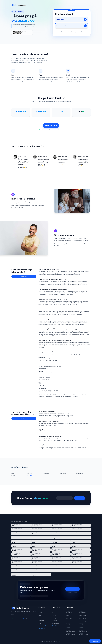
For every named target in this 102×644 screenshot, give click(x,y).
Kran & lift (30, 473)
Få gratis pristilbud (51, 125)
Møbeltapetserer (63, 473)
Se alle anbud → (42, 626)
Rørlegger (14, 473)
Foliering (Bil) (30, 471)
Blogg (40, 615)
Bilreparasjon (46, 473)
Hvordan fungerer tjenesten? (65, 498)
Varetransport (55, 623)
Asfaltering (46, 471)
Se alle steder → (42, 628)
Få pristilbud (24, 276)
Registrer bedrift (72, 589)
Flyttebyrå (54, 621)
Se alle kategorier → (32, 476)
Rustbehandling (15, 476)
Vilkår (40, 623)
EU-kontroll (14, 471)
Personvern (41, 621)
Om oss (40, 610)
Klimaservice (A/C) (80, 473)
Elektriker (54, 615)
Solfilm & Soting (63, 471)
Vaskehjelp (55, 618)
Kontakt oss (41, 613)
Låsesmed (78, 471)
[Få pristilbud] (95, 641)
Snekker (54, 610)
